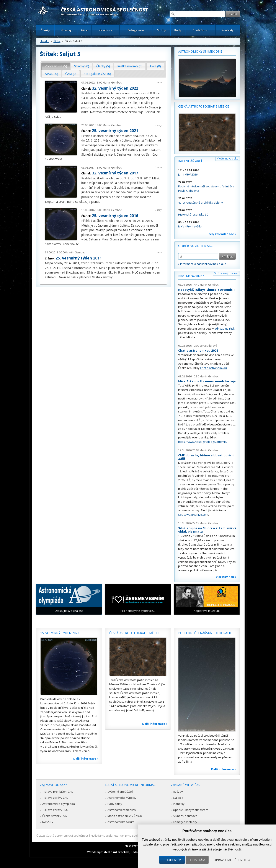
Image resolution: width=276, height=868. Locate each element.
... (60, 117)
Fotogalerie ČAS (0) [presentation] (97, 74)
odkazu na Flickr (225, 329)
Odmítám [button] (198, 860)
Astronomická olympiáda (59, 804)
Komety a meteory (185, 822)
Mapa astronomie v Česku (125, 816)
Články (45, 30)
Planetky (179, 804)
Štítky (57, 41)
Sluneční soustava (185, 816)
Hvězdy (178, 792)
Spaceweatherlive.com (193, 515)
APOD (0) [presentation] (51, 74)
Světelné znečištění (120, 792)
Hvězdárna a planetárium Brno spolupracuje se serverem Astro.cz (134, 836)
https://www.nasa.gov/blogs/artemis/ (203, 442)
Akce (84, 30)
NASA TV (48, 822)
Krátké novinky (191, 276)
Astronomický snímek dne (200, 51)
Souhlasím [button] (172, 860)
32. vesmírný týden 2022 (115, 88)
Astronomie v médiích (122, 810)
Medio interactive (116, 852)
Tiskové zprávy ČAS (55, 798)
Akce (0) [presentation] (155, 66)
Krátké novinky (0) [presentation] (130, 66)
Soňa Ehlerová (208, 346)
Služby (161, 30)
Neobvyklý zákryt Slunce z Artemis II (207, 290)
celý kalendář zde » (222, 234)
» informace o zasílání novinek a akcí (202, 264)
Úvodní (45, 41)
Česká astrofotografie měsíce (204, 106)
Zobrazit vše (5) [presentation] (56, 66)
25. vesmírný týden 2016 (115, 216)
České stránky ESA (55, 816)
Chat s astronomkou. (214, 368)
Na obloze (105, 30)
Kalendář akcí (190, 161)
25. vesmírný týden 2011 (79, 258)
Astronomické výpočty (122, 798)
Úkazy (158, 82)
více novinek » (226, 577)
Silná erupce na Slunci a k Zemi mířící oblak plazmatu (207, 530)
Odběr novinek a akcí (196, 246)
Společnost (200, 30)
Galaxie (178, 798)
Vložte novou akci (228, 159)
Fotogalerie (136, 30)
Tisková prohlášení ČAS (58, 792)
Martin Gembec (112, 83)
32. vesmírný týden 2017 (115, 173)
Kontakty (228, 30)
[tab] (56, 66)
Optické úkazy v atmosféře (191, 810)
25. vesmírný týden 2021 (115, 130)
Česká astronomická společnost (67, 836)
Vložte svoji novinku (226, 273)
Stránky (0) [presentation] (82, 66)
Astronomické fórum (121, 822)
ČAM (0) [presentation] (71, 74)
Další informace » (86, 758)
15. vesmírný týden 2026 (60, 633)
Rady (178, 30)
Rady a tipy (115, 804)
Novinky (66, 30)
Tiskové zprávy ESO (55, 810)
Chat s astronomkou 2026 (198, 350)
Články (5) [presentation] (103, 66)
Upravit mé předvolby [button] (232, 860)
